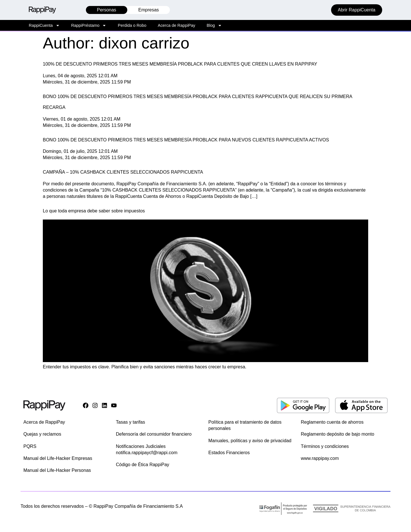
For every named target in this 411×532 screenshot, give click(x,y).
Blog (214, 25)
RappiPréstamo (89, 25)
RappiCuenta (44, 25)
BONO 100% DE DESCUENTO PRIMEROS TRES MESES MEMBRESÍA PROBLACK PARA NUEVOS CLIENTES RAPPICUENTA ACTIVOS (186, 140)
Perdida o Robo (132, 25)
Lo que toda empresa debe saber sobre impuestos (94, 211)
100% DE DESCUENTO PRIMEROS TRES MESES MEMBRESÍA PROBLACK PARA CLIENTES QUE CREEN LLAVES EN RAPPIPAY (180, 64)
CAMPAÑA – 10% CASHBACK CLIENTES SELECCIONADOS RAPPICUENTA (123, 172)
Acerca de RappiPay (177, 25)
